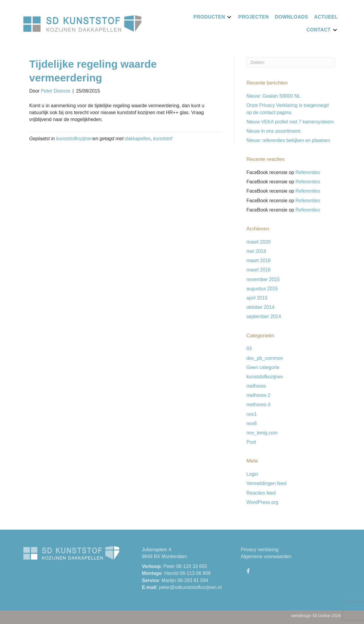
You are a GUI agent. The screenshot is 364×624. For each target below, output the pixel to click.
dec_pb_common (265, 358)
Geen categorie (263, 367)
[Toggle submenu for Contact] (335, 30)
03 (249, 349)
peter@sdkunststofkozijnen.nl (190, 587)
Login (252, 474)
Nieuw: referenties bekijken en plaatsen (288, 140)
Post (251, 442)
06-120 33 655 (192, 566)
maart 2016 (259, 270)
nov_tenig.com (262, 433)
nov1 (252, 414)
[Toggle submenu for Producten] (229, 17)
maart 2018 (259, 260)
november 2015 (263, 279)
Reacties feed (261, 493)
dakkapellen (138, 139)
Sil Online (321, 616)
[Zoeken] (291, 62)
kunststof (163, 139)
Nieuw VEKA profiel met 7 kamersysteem (290, 122)
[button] (248, 571)
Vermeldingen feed (266, 483)
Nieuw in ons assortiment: (274, 131)
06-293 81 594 (193, 580)
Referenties (308, 172)
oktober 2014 (260, 307)
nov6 (252, 423)
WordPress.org (262, 502)
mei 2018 (256, 251)
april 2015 (257, 298)
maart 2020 (259, 242)
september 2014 (264, 316)
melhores (256, 386)
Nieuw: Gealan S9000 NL (274, 96)
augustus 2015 (262, 289)
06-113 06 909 (195, 573)
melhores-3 (259, 405)
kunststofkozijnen (74, 139)
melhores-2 (259, 395)
